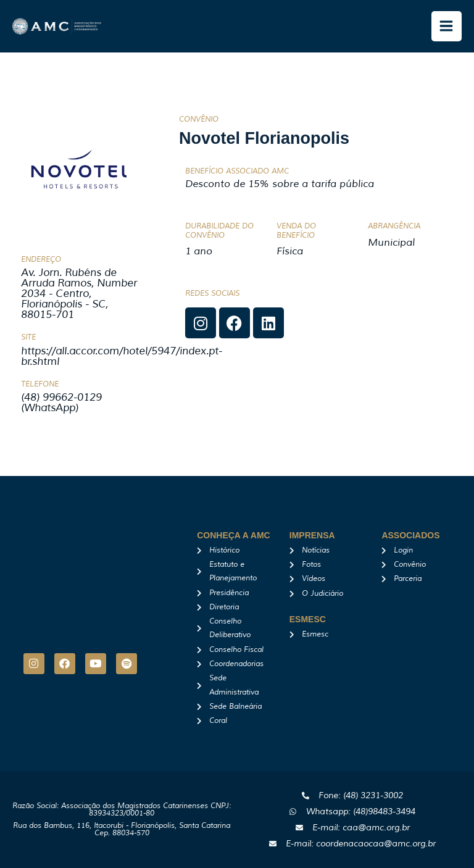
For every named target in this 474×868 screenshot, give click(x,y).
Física (290, 251)
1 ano (199, 251)
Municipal (391, 243)
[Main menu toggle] (447, 27)
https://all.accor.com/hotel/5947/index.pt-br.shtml (122, 356)
